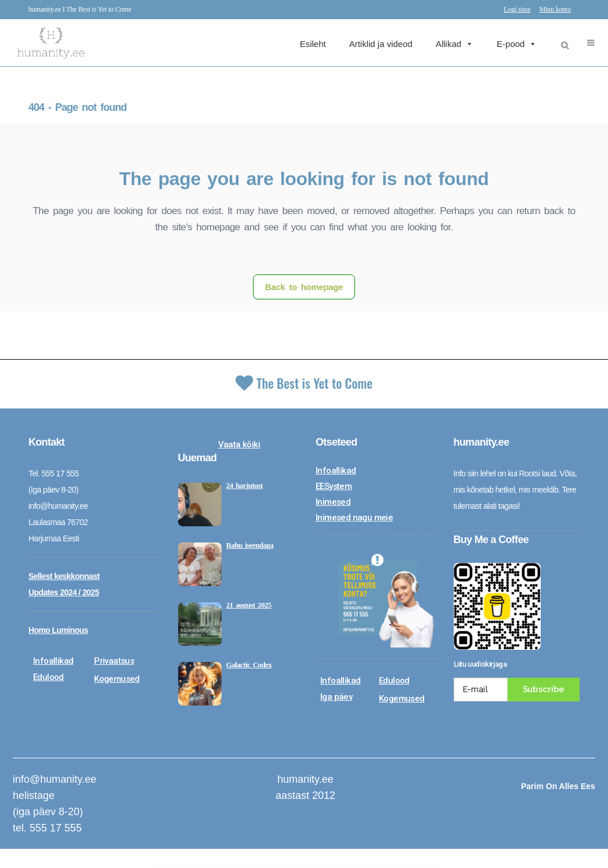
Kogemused (117, 679)
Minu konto (555, 9)
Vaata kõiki (239, 444)
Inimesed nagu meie (354, 518)
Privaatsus (114, 661)
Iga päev (336, 697)
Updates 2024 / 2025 (64, 592)
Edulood (48, 677)
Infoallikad (53, 661)
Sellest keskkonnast (64, 576)
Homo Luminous (58, 630)
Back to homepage (304, 287)
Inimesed (333, 502)
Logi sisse (517, 9)
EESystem (334, 486)
